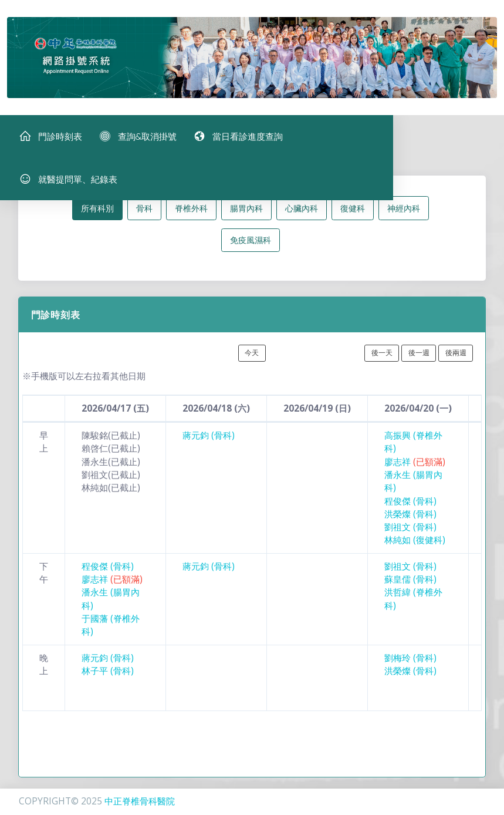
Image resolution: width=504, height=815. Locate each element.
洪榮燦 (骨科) (410, 518)
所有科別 (97, 212)
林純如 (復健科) (415, 544)
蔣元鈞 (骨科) (209, 439)
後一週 (419, 357)
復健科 (353, 212)
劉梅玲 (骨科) (410, 661)
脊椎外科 (191, 212)
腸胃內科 (246, 212)
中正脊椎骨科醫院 (140, 801)
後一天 (382, 357)
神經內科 (404, 212)
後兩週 (456, 357)
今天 (252, 357)
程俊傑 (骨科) (410, 505)
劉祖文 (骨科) (410, 531)
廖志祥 (415, 465)
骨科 (144, 212)
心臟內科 (302, 212)
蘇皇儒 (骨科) (410, 583)
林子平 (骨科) (108, 674)
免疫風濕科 (251, 244)
